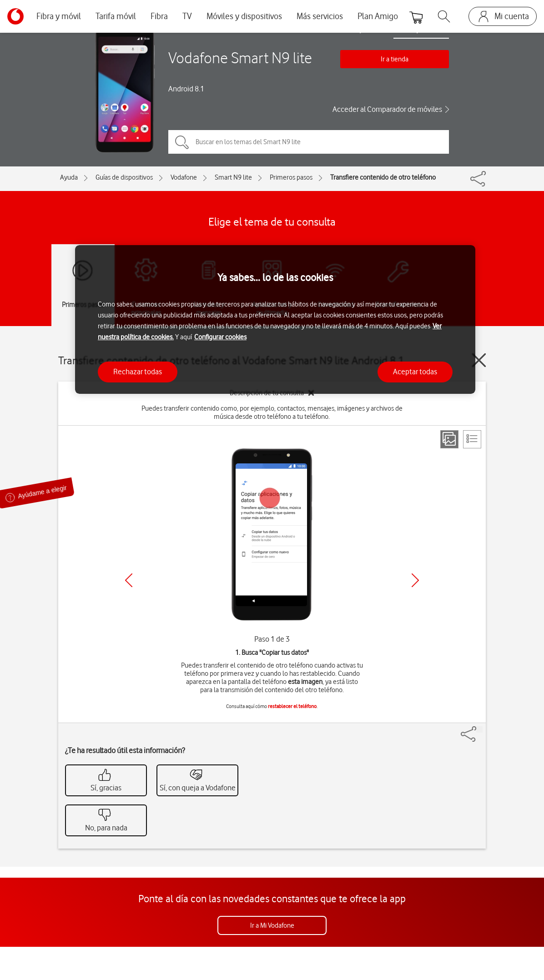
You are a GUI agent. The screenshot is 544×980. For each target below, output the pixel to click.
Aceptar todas (415, 372)
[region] (275, 319)
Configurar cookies (220, 337)
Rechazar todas (138, 372)
